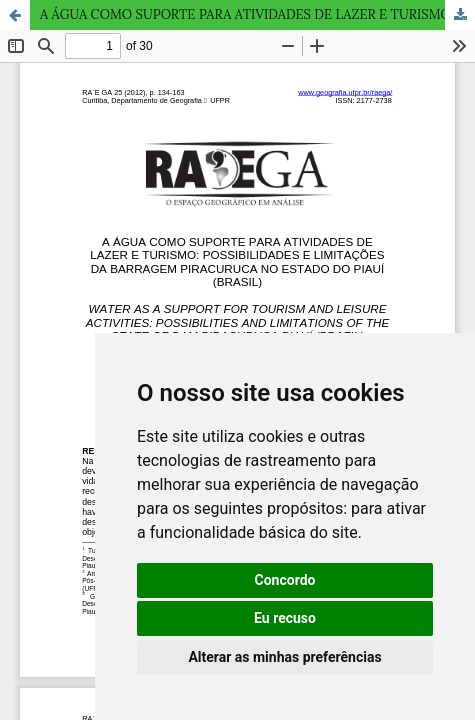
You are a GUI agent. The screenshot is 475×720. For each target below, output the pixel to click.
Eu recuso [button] (285, 618)
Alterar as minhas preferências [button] (284, 657)
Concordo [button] (285, 580)
